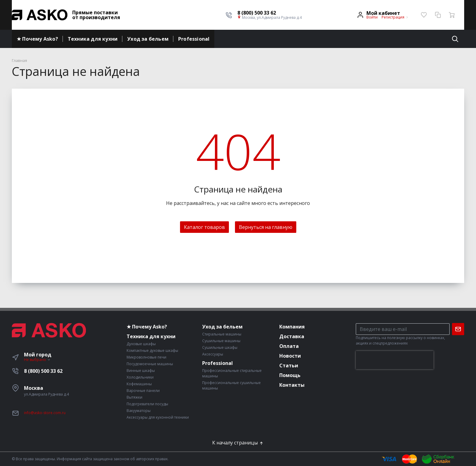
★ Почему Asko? (37, 39)
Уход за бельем (148, 39)
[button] (270, 13)
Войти (372, 17)
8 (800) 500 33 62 (43, 371)
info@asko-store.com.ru (45, 413)
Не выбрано (37, 360)
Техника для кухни (93, 39)
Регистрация (393, 17)
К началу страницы (238, 443)
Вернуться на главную (266, 227)
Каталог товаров (204, 227)
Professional (194, 39)
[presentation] (395, 360)
